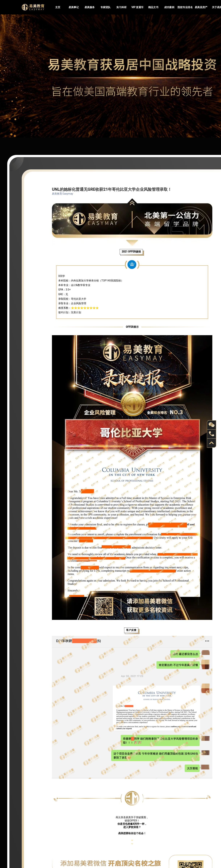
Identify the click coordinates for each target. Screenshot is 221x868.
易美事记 (74, 7)
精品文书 (153, 7)
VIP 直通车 (137, 7)
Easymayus (33, 7)
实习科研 (121, 7)
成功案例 (169, 7)
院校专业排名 (185, 7)
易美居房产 (201, 7)
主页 (58, 7)
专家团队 (106, 7)
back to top (212, 443)
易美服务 (90, 7)
